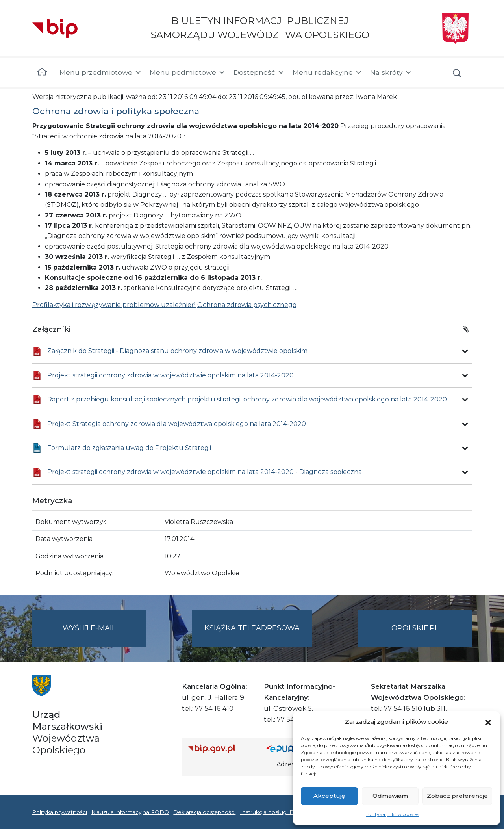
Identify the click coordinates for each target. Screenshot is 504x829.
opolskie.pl (415, 628)
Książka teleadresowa (252, 628)
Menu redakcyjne (327, 72)
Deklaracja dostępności (204, 812)
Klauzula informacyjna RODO (130, 812)
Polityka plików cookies (393, 814)
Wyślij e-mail (104, 635)
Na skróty (391, 72)
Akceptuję (329, 796)
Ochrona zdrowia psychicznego (247, 305)
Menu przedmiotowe (101, 72)
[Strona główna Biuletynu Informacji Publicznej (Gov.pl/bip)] (221, 748)
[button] (488, 722)
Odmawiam (390, 796)
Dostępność (259, 72)
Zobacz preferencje (457, 796)
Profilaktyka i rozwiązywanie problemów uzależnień (114, 305)
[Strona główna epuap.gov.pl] (292, 748)
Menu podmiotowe (188, 72)
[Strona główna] (42, 72)
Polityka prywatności (60, 812)
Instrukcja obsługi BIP (270, 812)
